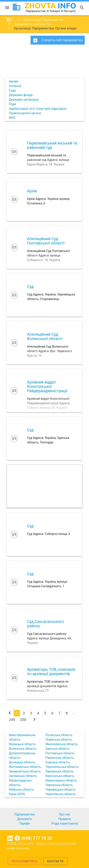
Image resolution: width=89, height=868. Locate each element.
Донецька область (22, 762)
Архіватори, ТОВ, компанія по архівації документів (51, 671)
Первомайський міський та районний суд (52, 145)
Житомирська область (25, 767)
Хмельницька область (61, 780)
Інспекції (15, 86)
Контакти (55, 861)
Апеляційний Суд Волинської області (45, 336)
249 (12, 720)
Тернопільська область (62, 767)
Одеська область (57, 749)
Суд (30, 286)
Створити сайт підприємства (58, 40)
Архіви (14, 81)
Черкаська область (59, 785)
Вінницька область (22, 744)
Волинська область (23, 749)
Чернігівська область (60, 794)
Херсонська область (60, 776)
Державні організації (24, 99)
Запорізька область (23, 776)
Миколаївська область (61, 744)
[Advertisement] (44, 63)
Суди (12, 90)
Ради (12, 104)
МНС (12, 118)
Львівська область (59, 740)
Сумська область (57, 762)
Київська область (21, 789)
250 (23, 720)
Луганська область (59, 735)
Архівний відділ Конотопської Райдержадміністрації (47, 386)
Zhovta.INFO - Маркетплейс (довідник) (45, 844)
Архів (32, 191)
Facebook (17, 838)
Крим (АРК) (17, 794)
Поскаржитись (24, 861)
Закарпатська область (25, 771)
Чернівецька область (60, 789)
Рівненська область (59, 758)
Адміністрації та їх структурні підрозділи (38, 109)
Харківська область (59, 771)
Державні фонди (21, 95)
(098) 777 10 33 (37, 838)
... (74, 713)
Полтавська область (60, 753)
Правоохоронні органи (25, 113)
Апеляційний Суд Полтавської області (46, 241)
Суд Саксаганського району (45, 624)
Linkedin (10, 838)
